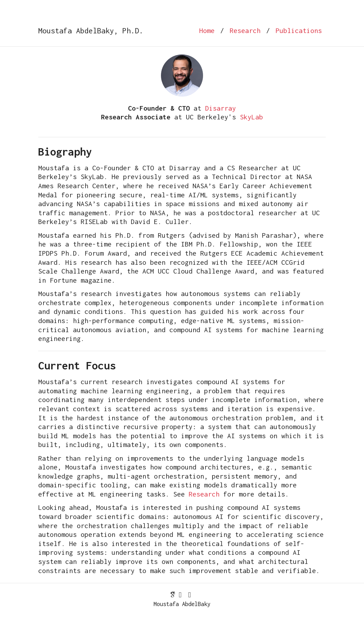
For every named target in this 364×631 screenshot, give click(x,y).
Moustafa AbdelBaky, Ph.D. (91, 31)
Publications (299, 31)
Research (245, 31)
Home (207, 31)
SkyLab (251, 117)
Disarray (221, 108)
